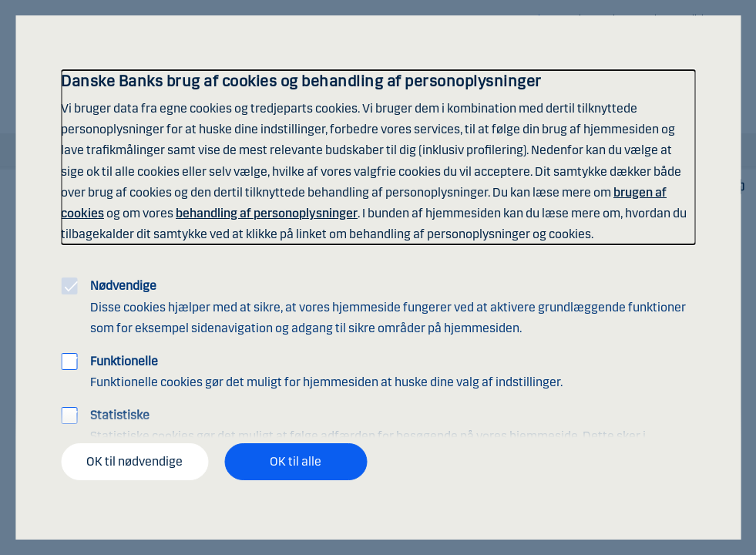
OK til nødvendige (134, 461)
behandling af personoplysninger (267, 213)
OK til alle (296, 461)
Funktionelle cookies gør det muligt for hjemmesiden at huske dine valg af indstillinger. (326, 372)
